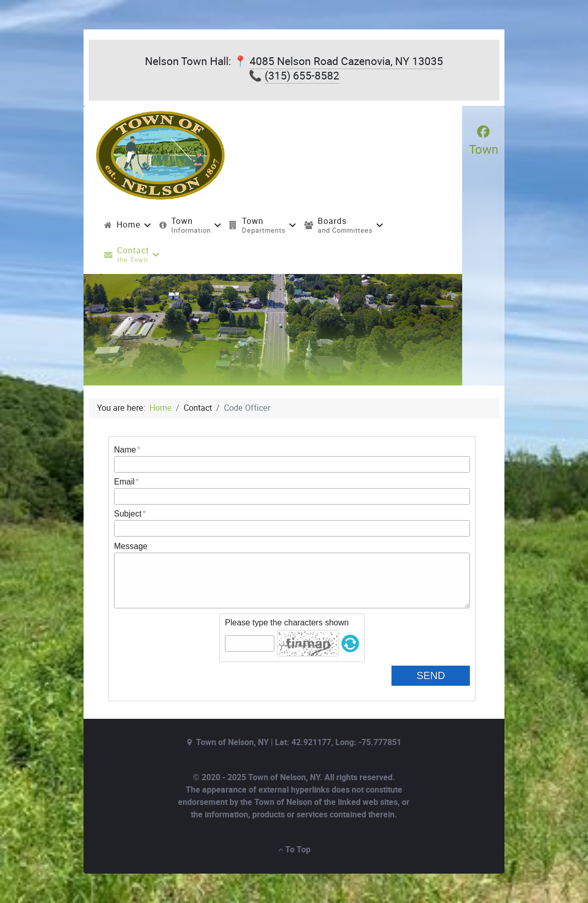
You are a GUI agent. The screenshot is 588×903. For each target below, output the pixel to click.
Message (131, 546)
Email (124, 482)
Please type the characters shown (287, 623)
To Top (294, 850)
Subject (128, 514)
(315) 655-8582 (302, 76)
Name (125, 450)
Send (439, 675)
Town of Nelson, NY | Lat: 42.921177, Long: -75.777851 (299, 743)
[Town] (484, 141)
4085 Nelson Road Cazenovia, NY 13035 (346, 61)
